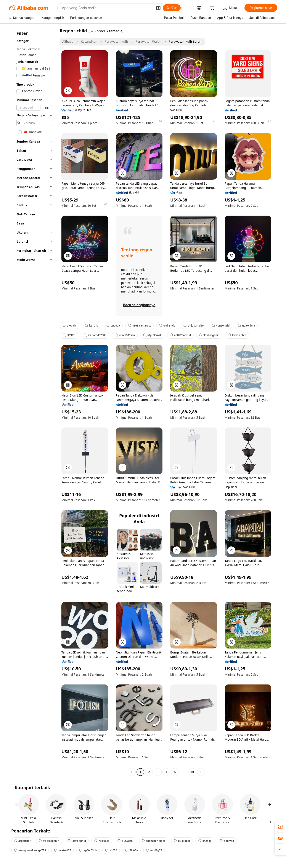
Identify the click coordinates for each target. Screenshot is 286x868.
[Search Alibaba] (107, 8)
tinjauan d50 (194, 326)
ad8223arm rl (180, 335)
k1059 (111, 850)
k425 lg (205, 841)
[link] (280, 827)
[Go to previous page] (132, 772)
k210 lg (92, 326)
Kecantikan (89, 41)
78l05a (132, 850)
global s (70, 326)
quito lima (246, 326)
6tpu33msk (152, 335)
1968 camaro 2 (139, 326)
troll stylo (167, 326)
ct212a (69, 335)
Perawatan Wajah (148, 41)
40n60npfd (221, 326)
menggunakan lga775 (30, 850)
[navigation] (33, 402)
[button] (158, 8)
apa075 (113, 326)
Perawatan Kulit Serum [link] (186, 41)
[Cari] (172, 8)
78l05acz (102, 841)
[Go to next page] (201, 772)
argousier (22, 841)
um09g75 (154, 850)
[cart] (213, 8)
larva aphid (237, 335)
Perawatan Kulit (116, 41)
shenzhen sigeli (154, 841)
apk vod (227, 841)
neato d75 (63, 850)
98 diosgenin (209, 335)
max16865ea (125, 335)
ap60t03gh (88, 850)
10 (192, 772)
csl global (182, 841)
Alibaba (68, 41)
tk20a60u (125, 841)
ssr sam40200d (95, 335)
